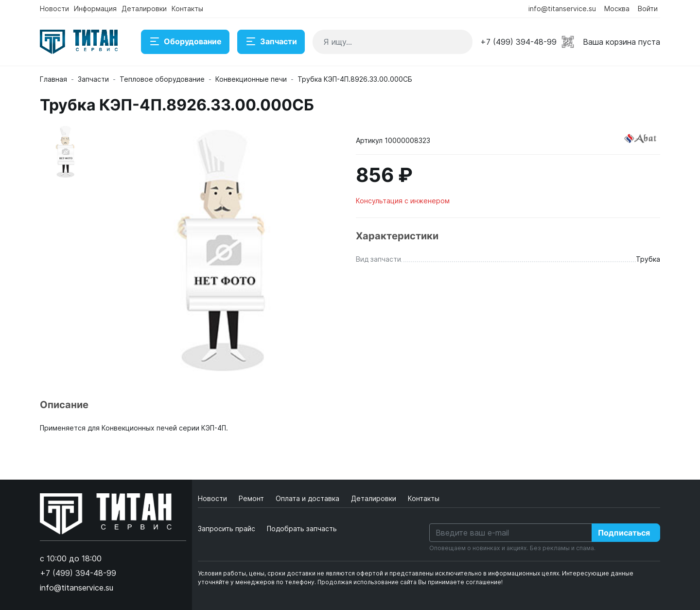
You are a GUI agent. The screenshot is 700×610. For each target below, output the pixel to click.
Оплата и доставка (308, 498)
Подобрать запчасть (302, 529)
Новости (54, 9)
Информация (95, 9)
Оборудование (185, 42)
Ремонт (252, 498)
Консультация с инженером (403, 201)
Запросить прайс (227, 529)
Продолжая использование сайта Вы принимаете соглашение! (410, 582)
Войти (648, 9)
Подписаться (624, 533)
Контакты (187, 9)
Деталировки (144, 9)
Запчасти (271, 42)
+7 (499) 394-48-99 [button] (518, 42)
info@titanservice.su (562, 9)
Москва (617, 9)
